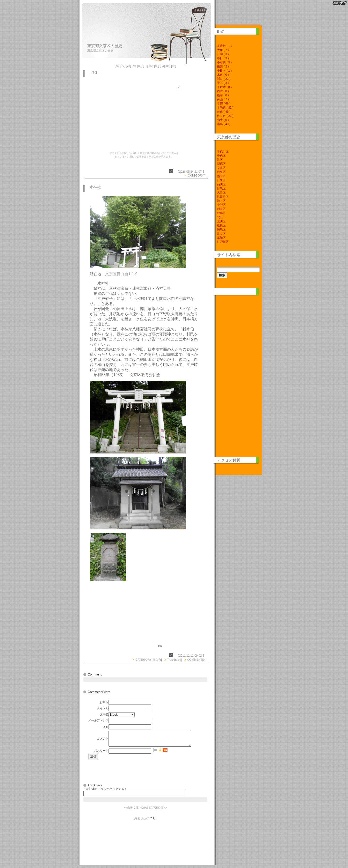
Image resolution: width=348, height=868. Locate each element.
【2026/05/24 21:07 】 (191, 172)
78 (128, 66)
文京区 (221, 168)
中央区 (221, 156)
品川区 (221, 184)
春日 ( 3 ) (223, 58)
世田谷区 (223, 197)
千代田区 (223, 151)
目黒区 (221, 188)
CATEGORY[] (197, 176)
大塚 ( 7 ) (223, 50)
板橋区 (221, 225)
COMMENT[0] (196, 660)
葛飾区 (221, 238)
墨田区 (221, 176)
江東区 (221, 180)
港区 (220, 160)
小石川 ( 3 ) (224, 62)
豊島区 (221, 213)
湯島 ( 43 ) (224, 124)
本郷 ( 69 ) (224, 104)
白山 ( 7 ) (223, 99)
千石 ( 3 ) (223, 83)
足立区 (221, 234)
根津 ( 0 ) (223, 95)
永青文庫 (133, 811)
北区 (220, 217)
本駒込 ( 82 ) (225, 108)
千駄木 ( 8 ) (224, 87)
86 (174, 66)
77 (123, 66)
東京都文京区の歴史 (105, 46)
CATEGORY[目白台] (149, 660)
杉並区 (221, 209)
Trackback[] (174, 660)
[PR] (93, 72)
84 (162, 66)
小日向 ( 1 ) (224, 71)
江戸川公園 (156, 811)
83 (156, 66)
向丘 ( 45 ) (224, 112)
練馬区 (221, 230)
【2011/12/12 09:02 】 (191, 656)
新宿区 (221, 164)
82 (151, 66)
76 (117, 66)
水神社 (95, 187)
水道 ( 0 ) (223, 75)
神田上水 (124, 309)
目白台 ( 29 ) (225, 116)
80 (140, 66)
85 (168, 66)
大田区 (221, 193)
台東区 (221, 172)
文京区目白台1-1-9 (121, 274)
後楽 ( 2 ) (223, 67)
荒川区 (221, 221)
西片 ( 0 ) (223, 91)
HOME (144, 811)
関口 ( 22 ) (224, 79)
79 (134, 66)
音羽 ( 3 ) (223, 54)
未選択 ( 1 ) (224, 46)
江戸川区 (223, 242)
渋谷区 (221, 201)
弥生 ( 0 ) (223, 120)
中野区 (221, 205)
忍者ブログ (142, 822)
